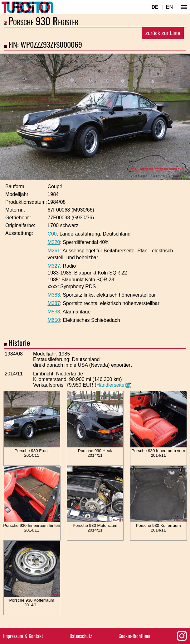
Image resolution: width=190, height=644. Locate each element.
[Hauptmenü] (184, 7)
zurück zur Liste (163, 33)
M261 (54, 251)
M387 (54, 303)
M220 (54, 242)
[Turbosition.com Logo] (27, 7)
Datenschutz (81, 636)
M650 (54, 320)
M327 (54, 266)
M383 (54, 295)
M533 (54, 312)
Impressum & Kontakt (23, 636)
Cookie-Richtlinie (134, 636)
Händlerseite (110, 385)
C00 (52, 234)
